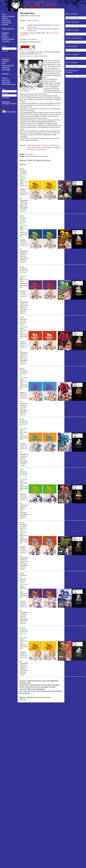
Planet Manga (45, 25)
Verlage (4, 35)
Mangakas (5, 33)
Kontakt (4, 78)
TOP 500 (5, 61)
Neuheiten (5, 37)
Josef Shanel (32, 39)
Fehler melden (11, 112)
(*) (27, 195)
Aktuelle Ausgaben (8, 16)
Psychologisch (36, 156)
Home (4, 14)
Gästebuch (6, 59)
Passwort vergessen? (9, 103)
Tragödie (45, 156)
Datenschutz (6, 82)
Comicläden (6, 41)
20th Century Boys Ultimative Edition (45, 29)
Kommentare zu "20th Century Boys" (36, 56)
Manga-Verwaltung (8, 39)
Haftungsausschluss (9, 84)
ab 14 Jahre (29, 154)
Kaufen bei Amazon (23, 194)
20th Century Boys (34, 145)
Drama (28, 156)
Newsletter (5, 74)
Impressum (6, 80)
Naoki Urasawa (32, 20)
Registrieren (6, 102)
